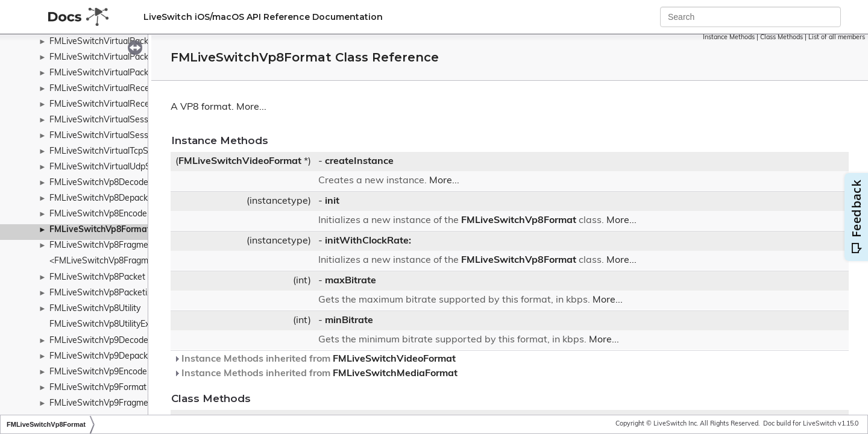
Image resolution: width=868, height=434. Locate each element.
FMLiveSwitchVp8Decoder (100, 183)
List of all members (837, 38)
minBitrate (349, 321)
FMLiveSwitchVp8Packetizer (104, 293)
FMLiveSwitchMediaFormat (395, 374)
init (332, 201)
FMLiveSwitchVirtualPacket (103, 42)
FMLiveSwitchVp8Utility (95, 309)
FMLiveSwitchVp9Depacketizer (109, 357)
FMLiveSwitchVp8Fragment (103, 246)
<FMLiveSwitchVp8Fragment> (108, 261)
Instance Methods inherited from (315, 359)
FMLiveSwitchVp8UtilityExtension (114, 325)
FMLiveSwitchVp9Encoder (100, 372)
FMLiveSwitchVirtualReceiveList (112, 89)
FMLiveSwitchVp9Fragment (103, 404)
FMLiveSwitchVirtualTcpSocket (109, 152)
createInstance (359, 162)
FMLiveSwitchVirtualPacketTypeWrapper (129, 73)
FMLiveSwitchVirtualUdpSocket (111, 167)
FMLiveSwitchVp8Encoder (100, 214)
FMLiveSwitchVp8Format (100, 230)
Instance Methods (729, 38)
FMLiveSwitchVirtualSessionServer (117, 120)
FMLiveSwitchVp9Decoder (100, 341)
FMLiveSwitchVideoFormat (240, 162)
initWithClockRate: (368, 241)
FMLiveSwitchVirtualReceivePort (113, 105)
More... (251, 107)
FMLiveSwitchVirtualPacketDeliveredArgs (130, 58)
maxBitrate (351, 281)
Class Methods (782, 38)
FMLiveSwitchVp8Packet (97, 278)
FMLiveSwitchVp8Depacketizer (109, 199)
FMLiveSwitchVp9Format (98, 388)
